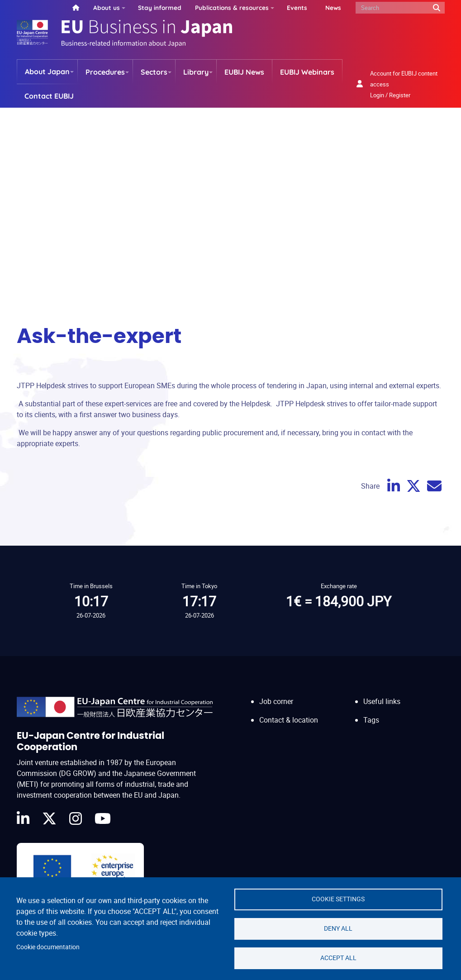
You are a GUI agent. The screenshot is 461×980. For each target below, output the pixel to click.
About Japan (47, 71)
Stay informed (160, 7)
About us (107, 7)
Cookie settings (338, 899)
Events (297, 7)
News (333, 7)
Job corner (276, 701)
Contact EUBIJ (49, 96)
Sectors (154, 72)
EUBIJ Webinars (307, 72)
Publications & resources (232, 7)
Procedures (105, 72)
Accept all (338, 958)
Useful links (382, 701)
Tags (371, 720)
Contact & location (289, 720)
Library (196, 72)
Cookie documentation (48, 947)
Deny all (338, 928)
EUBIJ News (244, 72)
